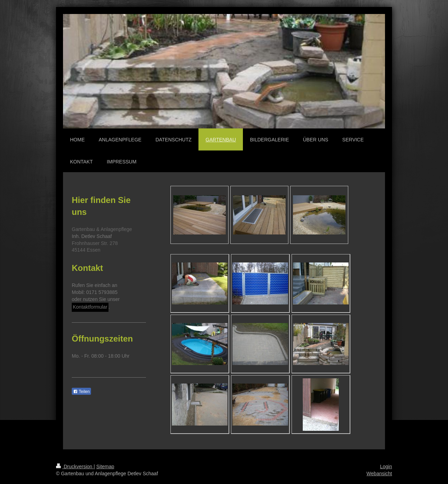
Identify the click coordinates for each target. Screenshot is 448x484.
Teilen (81, 392)
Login (386, 467)
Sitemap (105, 467)
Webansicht (379, 474)
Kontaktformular (90, 307)
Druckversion (75, 467)
